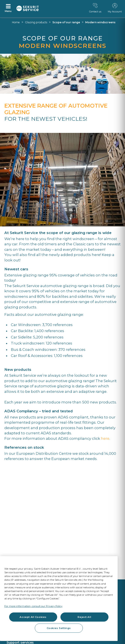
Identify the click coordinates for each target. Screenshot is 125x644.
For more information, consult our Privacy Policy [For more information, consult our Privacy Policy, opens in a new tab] (33, 606)
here (105, 438)
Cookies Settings (59, 628)
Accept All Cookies (33, 617)
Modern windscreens (100, 22)
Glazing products (36, 22)
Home (16, 22)
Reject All (84, 617)
